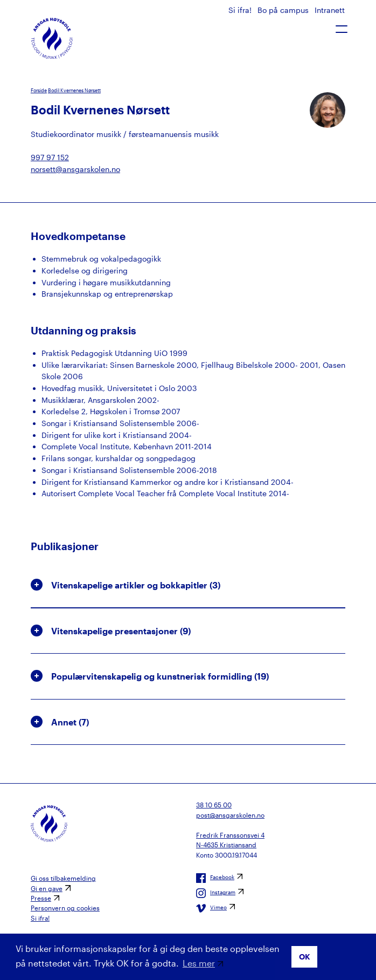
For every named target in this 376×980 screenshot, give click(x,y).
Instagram (216, 893)
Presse (41, 898)
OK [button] (305, 957)
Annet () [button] (60, 722)
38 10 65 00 (214, 805)
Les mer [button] (199, 963)
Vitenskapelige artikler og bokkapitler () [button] (126, 585)
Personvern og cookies (65, 908)
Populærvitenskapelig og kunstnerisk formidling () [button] (150, 676)
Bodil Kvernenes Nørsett (74, 90)
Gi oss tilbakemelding (63, 878)
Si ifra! (241, 10)
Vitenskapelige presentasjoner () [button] (111, 631)
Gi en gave (47, 888)
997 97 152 (50, 157)
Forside (39, 90)
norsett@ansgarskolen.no (75, 169)
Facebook (215, 878)
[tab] (188, 585)
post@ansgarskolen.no (230, 815)
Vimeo (211, 908)
